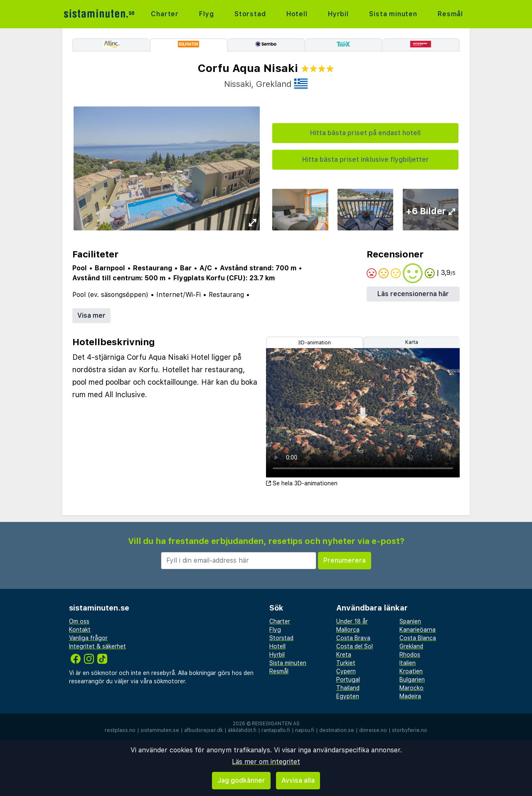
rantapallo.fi (276, 730)
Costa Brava (353, 638)
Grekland (411, 646)
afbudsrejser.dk (203, 730)
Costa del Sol (355, 646)
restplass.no (120, 730)
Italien (408, 663)
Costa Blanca (418, 638)
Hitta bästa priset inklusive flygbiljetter (366, 159)
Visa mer (91, 315)
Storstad (250, 14)
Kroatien (411, 671)
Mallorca (348, 630)
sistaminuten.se (160, 730)
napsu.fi (305, 730)
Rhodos (410, 655)
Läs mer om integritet (266, 762)
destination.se (337, 730)
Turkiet (346, 663)
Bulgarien (412, 680)
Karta (412, 342)
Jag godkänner (241, 780)
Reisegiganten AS (276, 724)
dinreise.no (373, 730)
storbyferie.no (410, 730)
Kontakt (80, 630)
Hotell (297, 14)
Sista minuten (393, 14)
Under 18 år (352, 621)
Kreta (344, 655)
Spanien (410, 621)
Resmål (450, 14)
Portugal (348, 680)
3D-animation (314, 343)
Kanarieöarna (417, 630)
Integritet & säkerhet (97, 646)
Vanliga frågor (88, 638)
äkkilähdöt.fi (242, 730)
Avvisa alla (298, 780)
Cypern (346, 671)
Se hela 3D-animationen (302, 483)
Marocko (411, 688)
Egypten (348, 696)
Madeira (410, 696)
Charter (165, 14)
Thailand (348, 688)
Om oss (79, 621)
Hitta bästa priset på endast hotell (365, 133)
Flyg (206, 14)
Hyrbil (338, 14)
